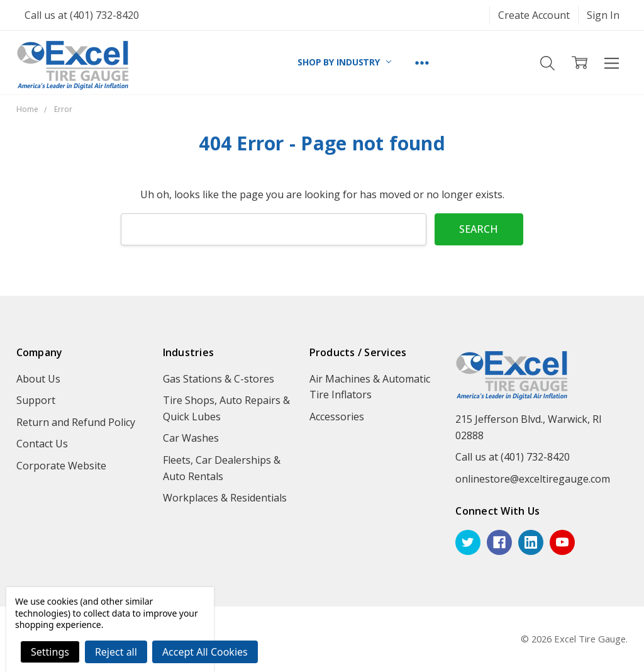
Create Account (534, 15)
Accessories (337, 417)
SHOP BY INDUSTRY (344, 62)
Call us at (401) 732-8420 (82, 15)
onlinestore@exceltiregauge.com (533, 479)
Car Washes (191, 438)
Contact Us (42, 444)
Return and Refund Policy (76, 422)
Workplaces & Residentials (225, 498)
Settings (50, 652)
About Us (38, 379)
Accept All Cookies (205, 652)
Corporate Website (61, 466)
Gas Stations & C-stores (219, 379)
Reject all (116, 652)
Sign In (603, 15)
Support (36, 400)
